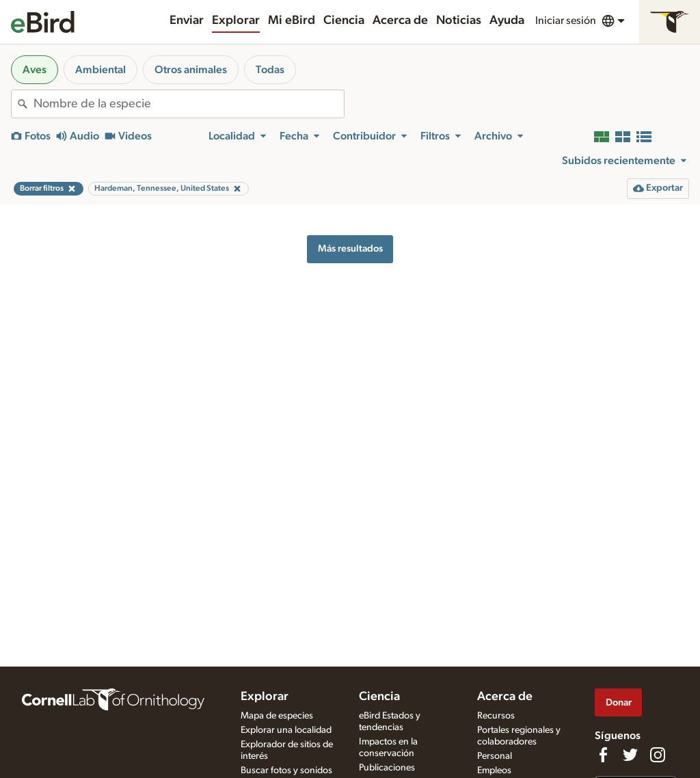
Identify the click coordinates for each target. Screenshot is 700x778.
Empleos (494, 770)
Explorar (236, 21)
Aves (35, 70)
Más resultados (350, 249)
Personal (495, 756)
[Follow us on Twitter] (630, 755)
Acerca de (400, 21)
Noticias (459, 21)
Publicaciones (387, 768)
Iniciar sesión (566, 21)
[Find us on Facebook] (603, 755)
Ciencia (344, 21)
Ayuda (507, 21)
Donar (619, 702)
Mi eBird (292, 21)
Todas (270, 70)
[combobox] (189, 104)
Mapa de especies (277, 716)
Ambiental (100, 70)
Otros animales (191, 70)
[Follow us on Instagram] (658, 755)
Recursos (496, 716)
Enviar (187, 21)
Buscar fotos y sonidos (286, 770)
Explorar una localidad (286, 730)
